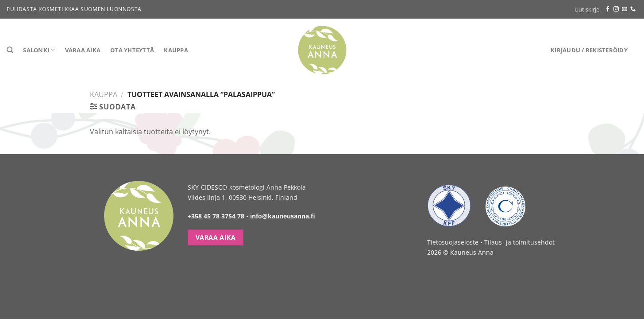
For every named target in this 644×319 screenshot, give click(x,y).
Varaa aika (83, 50)
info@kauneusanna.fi (283, 216)
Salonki (39, 50)
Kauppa (176, 50)
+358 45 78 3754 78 (216, 216)
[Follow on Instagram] (616, 9)
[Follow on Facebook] (608, 9)
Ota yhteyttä (132, 50)
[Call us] (633, 9)
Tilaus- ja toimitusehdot (519, 242)
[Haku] (10, 50)
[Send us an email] (625, 9)
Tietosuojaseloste (453, 242)
